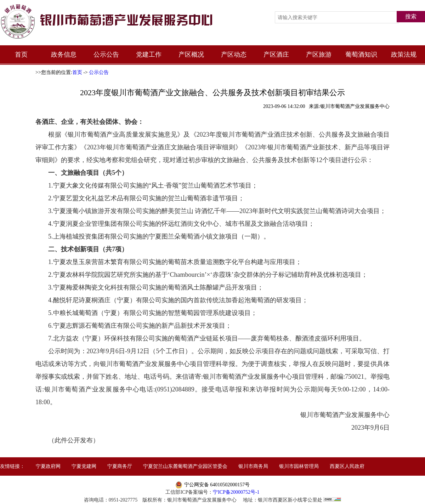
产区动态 (234, 55)
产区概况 (191, 55)
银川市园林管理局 (299, 466)
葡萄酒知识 (361, 55)
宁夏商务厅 (120, 466)
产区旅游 (319, 55)
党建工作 (149, 55)
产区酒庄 (276, 55)
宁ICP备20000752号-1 (236, 492)
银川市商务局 (253, 466)
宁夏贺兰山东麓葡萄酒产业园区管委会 (185, 466)
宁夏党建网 (84, 466)
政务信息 (64, 55)
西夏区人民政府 (347, 466)
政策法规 (404, 55)
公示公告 (106, 55)
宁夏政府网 (48, 466)
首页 (21, 55)
